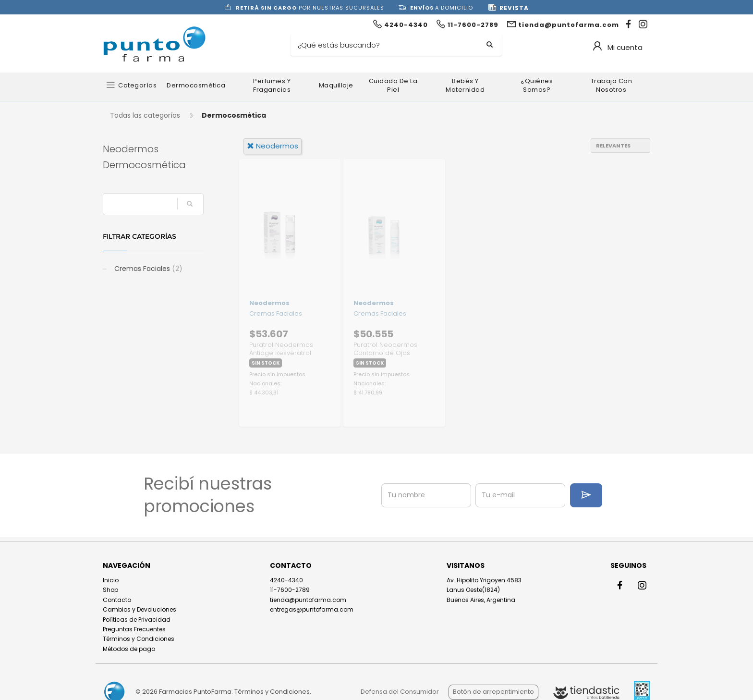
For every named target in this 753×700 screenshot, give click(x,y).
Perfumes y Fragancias (272, 85)
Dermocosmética (196, 85)
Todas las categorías (145, 115)
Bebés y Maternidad (465, 85)
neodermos (273, 146)
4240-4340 (286, 580)
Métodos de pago (129, 649)
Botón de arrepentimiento (493, 692)
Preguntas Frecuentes (134, 629)
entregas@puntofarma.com (312, 609)
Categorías (137, 85)
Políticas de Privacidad (137, 620)
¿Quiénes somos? (537, 85)
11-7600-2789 (290, 590)
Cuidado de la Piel (393, 85)
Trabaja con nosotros (612, 85)
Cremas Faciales (147, 269)
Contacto (117, 600)
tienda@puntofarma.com (308, 600)
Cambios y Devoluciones (140, 609)
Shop (110, 590)
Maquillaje (336, 85)
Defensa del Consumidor (400, 692)
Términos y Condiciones (139, 639)
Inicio (111, 580)
